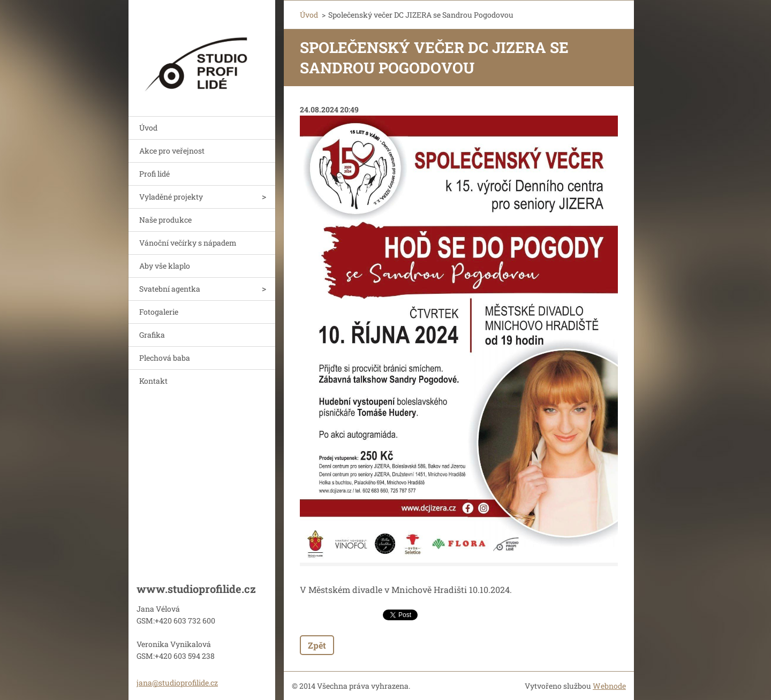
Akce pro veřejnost (172, 151)
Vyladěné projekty (171, 197)
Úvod (148, 128)
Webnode (609, 686)
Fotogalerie (159, 312)
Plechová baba (165, 358)
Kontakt (153, 381)
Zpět (317, 645)
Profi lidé (154, 174)
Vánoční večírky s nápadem (188, 243)
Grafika (152, 335)
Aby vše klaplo (165, 266)
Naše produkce (165, 220)
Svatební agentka (170, 289)
